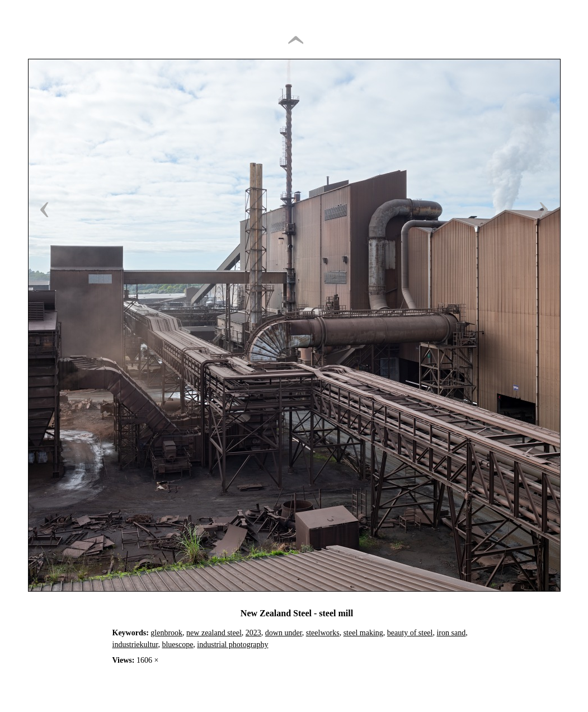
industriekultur (135, 645)
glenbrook (166, 633)
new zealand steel (214, 633)
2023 (253, 633)
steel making (363, 633)
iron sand (451, 633)
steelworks (323, 633)
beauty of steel (410, 633)
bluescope (177, 645)
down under (284, 633)
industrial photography (232, 645)
